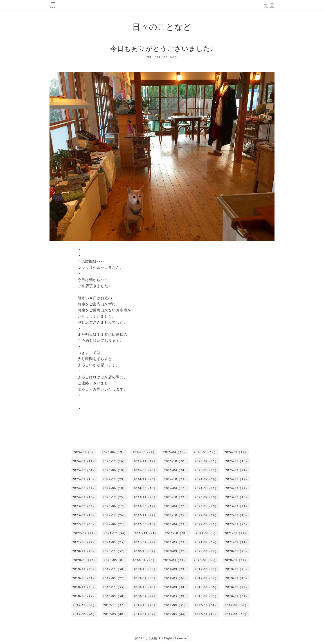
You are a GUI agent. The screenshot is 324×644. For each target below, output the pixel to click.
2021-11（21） (146, 533)
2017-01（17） (236, 614)
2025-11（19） (145, 461)
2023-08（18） (237, 497)
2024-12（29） (115, 479)
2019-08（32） (206, 569)
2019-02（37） (206, 578)
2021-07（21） (236, 533)
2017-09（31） (176, 605)
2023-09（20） (206, 497)
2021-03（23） (176, 542)
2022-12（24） (115, 515)
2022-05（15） (145, 524)
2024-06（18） (115, 488)
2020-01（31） (236, 560)
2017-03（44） (176, 614)
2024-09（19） (206, 479)
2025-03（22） (206, 470)
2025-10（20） (176, 461)
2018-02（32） (206, 596)
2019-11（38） (115, 569)
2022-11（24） (145, 515)
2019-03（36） (176, 578)
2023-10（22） (176, 497)
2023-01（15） (84, 515)
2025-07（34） (84, 470)
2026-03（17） (205, 452)
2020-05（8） (114, 560)
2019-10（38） (145, 569)
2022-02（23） (237, 524)
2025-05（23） (145, 470)
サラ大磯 (151, 638)
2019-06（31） (84, 578)
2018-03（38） (176, 596)
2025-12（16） (115, 461)
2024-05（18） (145, 488)
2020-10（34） (145, 551)
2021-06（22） (84, 542)
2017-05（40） (115, 614)
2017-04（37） (145, 614)
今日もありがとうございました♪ (162, 48)
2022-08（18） (237, 515)
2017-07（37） (236, 605)
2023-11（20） (145, 497)
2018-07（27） (237, 587)
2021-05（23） (115, 542)
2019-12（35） (84, 569)
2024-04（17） (176, 488)
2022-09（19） (206, 515)
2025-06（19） (115, 470)
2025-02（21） (237, 470)
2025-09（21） (206, 461)
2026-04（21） (175, 452)
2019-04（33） (145, 578)
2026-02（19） (236, 452)
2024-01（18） (84, 497)
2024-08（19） (237, 479)
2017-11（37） (115, 605)
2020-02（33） (205, 560)
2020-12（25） (84, 551)
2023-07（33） (84, 506)
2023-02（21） (237, 506)
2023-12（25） (115, 497)
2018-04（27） (145, 596)
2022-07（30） (84, 524)
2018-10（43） (145, 587)
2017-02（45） (206, 614)
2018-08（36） (206, 587)
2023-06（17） (115, 506)
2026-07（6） (84, 452)
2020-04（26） (144, 560)
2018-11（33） (115, 587)
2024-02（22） (237, 488)
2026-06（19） (114, 452)
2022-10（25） (176, 515)
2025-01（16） (84, 479)
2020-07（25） (237, 551)
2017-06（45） (84, 614)
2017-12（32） (84, 605)
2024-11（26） (145, 479)
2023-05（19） (145, 506)
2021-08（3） (206, 533)
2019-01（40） (237, 578)
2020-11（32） (115, 551)
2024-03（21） (206, 488)
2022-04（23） (176, 524)
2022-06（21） (115, 524)
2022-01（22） (85, 533)
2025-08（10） (237, 461)
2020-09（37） (176, 551)
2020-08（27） (206, 551)
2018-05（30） (115, 596)
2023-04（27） (176, 506)
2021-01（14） (237, 542)
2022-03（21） (206, 524)
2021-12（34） (115, 533)
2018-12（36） (84, 587)
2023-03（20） (206, 506)
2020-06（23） (85, 560)
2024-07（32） (84, 488)
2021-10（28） (177, 533)
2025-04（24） (176, 470)
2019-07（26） (237, 569)
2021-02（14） (206, 542)
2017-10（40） (145, 605)
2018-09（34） (176, 587)
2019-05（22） (115, 578)
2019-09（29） (176, 569)
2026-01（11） (84, 461)
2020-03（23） (175, 560)
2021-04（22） (145, 542)
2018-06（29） (84, 596)
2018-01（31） (237, 596)
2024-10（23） (176, 479)
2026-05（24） (144, 452)
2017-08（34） (206, 605)
